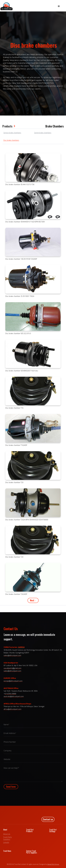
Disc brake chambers (11, 140)
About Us (7, 834)
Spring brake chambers (43, 133)
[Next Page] (33, 600)
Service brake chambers (12, 133)
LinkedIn (6, 843)
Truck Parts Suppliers (7, 838)
